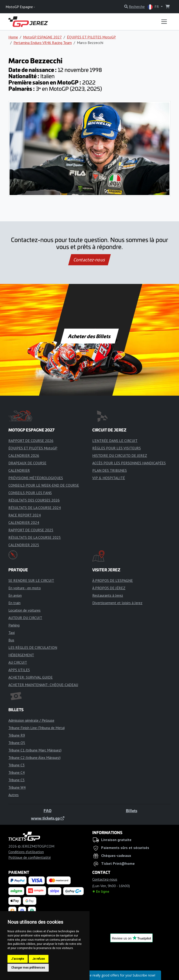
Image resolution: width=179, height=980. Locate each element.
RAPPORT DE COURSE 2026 (31, 441)
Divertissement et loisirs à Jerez (117, 603)
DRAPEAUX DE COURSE (27, 463)
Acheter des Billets (90, 336)
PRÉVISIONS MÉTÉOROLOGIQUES (36, 478)
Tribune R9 (17, 735)
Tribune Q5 (17, 743)
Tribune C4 (17, 772)
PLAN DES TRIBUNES (110, 470)
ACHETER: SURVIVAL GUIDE (31, 677)
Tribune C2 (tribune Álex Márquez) (34, 758)
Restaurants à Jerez (108, 595)
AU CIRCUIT (18, 662)
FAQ (48, 811)
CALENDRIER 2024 (24, 522)
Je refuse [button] (39, 959)
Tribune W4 (17, 787)
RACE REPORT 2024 (25, 515)
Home (13, 37)
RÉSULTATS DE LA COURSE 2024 (35, 508)
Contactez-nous (89, 260)
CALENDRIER (19, 470)
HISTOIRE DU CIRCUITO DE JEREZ (120, 455)
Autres (14, 795)
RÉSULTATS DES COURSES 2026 (34, 500)
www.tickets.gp (48, 818)
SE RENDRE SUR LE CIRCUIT (31, 580)
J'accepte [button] (18, 959)
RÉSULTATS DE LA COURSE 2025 (35, 537)
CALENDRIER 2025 (24, 545)
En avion (15, 595)
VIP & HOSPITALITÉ (109, 478)
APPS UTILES (19, 670)
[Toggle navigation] (164, 22)
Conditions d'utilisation (26, 852)
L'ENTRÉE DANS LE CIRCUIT (115, 441)
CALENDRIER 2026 (24, 455)
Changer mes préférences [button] (28, 968)
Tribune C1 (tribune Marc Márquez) (35, 750)
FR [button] (154, 7)
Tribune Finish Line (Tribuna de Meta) (37, 728)
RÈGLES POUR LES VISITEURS (117, 448)
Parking (14, 625)
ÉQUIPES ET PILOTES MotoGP (91, 37)
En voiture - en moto (25, 588)
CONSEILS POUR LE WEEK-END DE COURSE (44, 485)
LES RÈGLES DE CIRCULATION (33, 647)
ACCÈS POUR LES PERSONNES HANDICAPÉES (129, 463)
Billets (132, 811)
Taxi (12, 633)
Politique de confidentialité (30, 857)
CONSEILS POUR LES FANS (30, 493)
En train (14, 603)
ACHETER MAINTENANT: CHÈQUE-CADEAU (43, 685)
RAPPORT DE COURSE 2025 (31, 530)
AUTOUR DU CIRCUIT (25, 618)
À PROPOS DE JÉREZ (109, 588)
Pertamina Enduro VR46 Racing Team (43, 43)
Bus (11, 640)
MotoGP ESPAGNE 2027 (42, 37)
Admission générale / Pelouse (31, 720)
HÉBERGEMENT (21, 655)
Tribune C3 (17, 765)
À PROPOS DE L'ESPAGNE (113, 580)
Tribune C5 (17, 780)
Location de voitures (24, 610)
